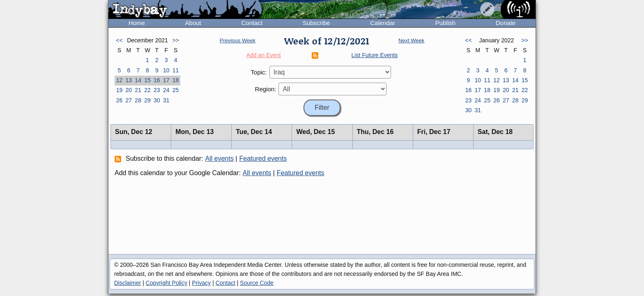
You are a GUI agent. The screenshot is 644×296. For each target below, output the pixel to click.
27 (129, 100)
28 (138, 100)
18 (176, 80)
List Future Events (375, 55)
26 (120, 100)
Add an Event (264, 55)
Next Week (411, 40)
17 (166, 80)
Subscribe (316, 23)
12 (120, 80)
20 (129, 90)
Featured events (263, 158)
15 (147, 80)
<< (119, 40)
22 (147, 90)
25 (176, 90)
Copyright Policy (167, 283)
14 (138, 80)
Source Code (257, 283)
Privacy (201, 283)
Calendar (383, 23)
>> (175, 40)
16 (157, 80)
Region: (266, 89)
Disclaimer (128, 283)
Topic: (259, 72)
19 (120, 90)
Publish (445, 23)
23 (157, 90)
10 (166, 70)
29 (147, 100)
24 (166, 90)
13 (129, 80)
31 (166, 100)
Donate (506, 23)
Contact (252, 23)
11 (176, 70)
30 (157, 100)
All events (220, 158)
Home (137, 23)
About (193, 23)
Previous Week (238, 40)
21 (138, 90)
